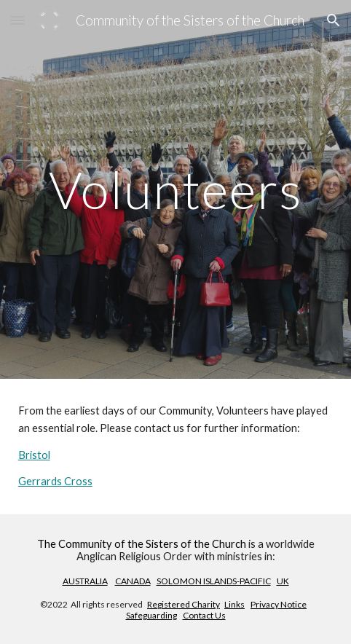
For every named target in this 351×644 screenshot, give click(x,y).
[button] (17, 20)
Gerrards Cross (55, 481)
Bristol (34, 455)
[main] (175, 190)
